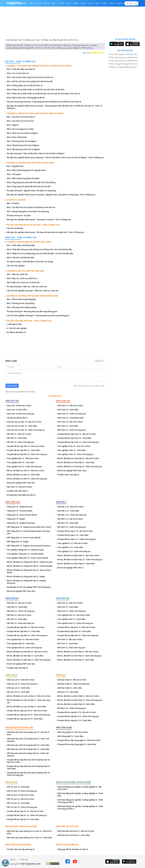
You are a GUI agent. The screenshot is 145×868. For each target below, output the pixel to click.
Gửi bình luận (12, 386)
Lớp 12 (32, 3)
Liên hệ (13, 860)
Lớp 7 (68, 3)
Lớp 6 (76, 3)
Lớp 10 (47, 3)
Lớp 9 (54, 3)
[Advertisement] (55, 344)
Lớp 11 (39, 3)
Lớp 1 (112, 3)
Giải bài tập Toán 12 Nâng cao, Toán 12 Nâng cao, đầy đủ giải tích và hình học (42, 40)
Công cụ (119, 3)
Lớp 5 (83, 3)
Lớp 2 (105, 3)
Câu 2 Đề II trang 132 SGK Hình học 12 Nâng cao (125, 57)
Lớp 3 (98, 3)
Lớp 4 (90, 3)
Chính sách (24, 860)
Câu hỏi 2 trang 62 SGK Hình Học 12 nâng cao (125, 67)
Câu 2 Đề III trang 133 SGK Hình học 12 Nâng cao (125, 61)
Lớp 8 (61, 3)
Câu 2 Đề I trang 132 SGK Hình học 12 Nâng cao (125, 54)
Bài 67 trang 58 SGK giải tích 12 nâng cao (125, 64)
